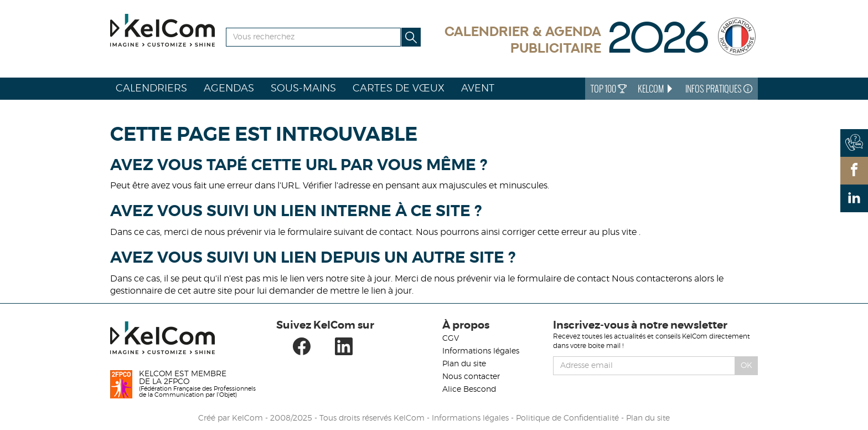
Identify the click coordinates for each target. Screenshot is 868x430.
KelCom (656, 89)
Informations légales (481, 351)
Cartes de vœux (399, 89)
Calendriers (151, 89)
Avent (478, 89)
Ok (746, 366)
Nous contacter (471, 377)
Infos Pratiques (719, 89)
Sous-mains (303, 89)
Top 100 (609, 89)
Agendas (229, 89)
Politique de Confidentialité (567, 418)
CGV (451, 339)
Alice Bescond (469, 390)
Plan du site (464, 364)
